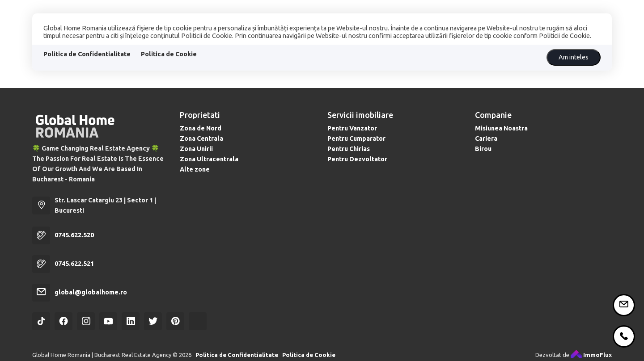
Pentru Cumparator (356, 139)
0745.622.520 (74, 235)
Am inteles (574, 57)
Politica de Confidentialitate (87, 54)
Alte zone (195, 169)
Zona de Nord (201, 128)
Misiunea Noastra (501, 128)
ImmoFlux (591, 355)
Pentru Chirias (349, 149)
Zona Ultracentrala (209, 159)
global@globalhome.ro (91, 292)
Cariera (486, 139)
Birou (483, 149)
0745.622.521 (74, 264)
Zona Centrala (201, 139)
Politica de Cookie (169, 54)
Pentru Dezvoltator (357, 159)
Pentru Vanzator (352, 128)
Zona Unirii (196, 149)
